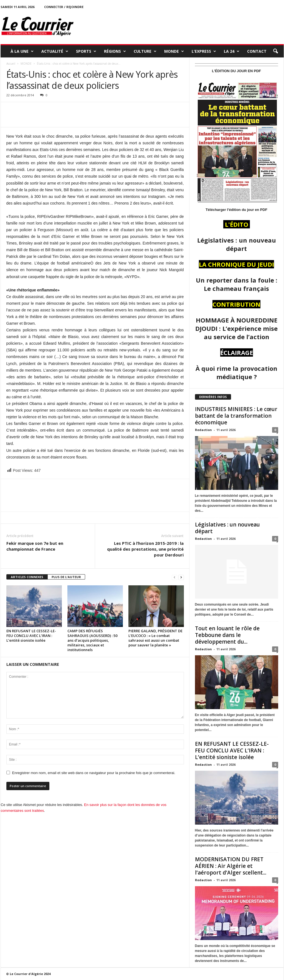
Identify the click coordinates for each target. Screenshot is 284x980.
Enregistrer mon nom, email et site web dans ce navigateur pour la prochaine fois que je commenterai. (94, 773)
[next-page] (181, 577)
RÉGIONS (115, 51)
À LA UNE (22, 51)
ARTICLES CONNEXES (27, 577)
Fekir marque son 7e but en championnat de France (35, 546)
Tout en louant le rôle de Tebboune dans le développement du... (227, 635)
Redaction (203, 430)
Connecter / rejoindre (64, 7)
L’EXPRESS (204, 51)
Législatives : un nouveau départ (227, 528)
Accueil (11, 64)
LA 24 (232, 51)
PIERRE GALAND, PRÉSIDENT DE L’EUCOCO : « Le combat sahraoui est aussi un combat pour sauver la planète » (155, 638)
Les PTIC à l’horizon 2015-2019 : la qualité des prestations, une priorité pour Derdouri (145, 549)
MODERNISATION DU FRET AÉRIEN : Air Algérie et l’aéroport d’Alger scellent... (231, 866)
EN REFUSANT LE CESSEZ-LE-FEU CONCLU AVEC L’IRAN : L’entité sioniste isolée (31, 636)
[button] (275, 51)
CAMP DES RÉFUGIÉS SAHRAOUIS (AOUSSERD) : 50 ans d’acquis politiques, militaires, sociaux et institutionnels (92, 640)
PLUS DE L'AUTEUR (66, 577)
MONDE (174, 51)
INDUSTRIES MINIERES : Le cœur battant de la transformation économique (236, 416)
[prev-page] (174, 577)
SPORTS (86, 51)
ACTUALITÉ (55, 51)
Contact (257, 51)
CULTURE (145, 51)
